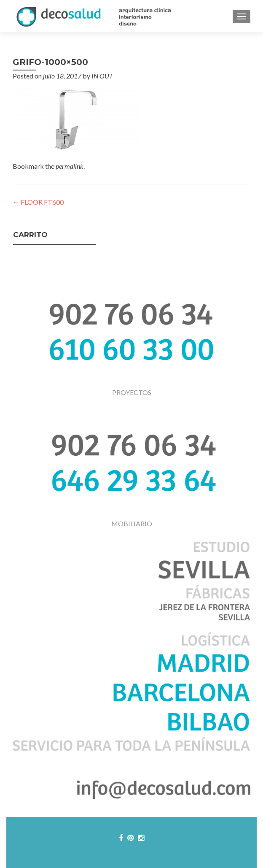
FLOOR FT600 (38, 202)
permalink (70, 166)
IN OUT (102, 76)
